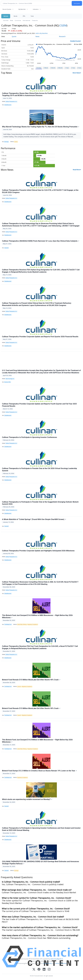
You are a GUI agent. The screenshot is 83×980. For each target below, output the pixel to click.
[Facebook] (39, 969)
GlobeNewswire (8, 105)
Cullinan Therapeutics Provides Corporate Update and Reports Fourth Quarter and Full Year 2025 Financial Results (39, 405)
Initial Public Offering (22, 625)
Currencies (18, 20)
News (12, 20)
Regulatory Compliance (33, 625)
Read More (76, 170)
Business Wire (8, 382)
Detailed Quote (75, 41)
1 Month (53, 68)
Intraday (39, 68)
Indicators (36, 9)
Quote (14, 36)
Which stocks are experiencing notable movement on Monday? (27, 799)
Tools (32, 16)
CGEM (63, 25)
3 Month (60, 68)
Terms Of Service (61, 963)
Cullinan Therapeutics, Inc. (11, 102)
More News (76, 73)
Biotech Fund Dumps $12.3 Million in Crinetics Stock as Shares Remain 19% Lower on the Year (39, 771)
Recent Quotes (7, 9)
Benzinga (6, 142)
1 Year (67, 68)
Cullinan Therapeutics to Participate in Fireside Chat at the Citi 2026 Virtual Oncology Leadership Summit (40, 470)
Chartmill (6, 248)
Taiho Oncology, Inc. (10, 379)
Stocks (15, 16)
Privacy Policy (48, 963)
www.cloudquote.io (57, 959)
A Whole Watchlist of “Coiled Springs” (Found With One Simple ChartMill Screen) (34, 519)
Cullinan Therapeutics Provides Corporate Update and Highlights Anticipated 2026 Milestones (38, 551)
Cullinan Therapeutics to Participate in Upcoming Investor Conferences (30, 437)
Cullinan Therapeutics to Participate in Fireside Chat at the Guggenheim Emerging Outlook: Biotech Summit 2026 (40, 503)
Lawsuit (19, 687)
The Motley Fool (8, 625)
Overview (6, 20)
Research (62, 36)
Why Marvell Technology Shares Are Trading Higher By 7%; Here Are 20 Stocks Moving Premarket (41, 127)
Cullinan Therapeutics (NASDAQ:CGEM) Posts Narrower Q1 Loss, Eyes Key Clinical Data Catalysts (41, 241)
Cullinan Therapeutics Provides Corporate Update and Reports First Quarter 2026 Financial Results (40, 337)
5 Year (79, 68)
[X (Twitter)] (34, 969)
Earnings (16, 871)
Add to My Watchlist (45, 33)
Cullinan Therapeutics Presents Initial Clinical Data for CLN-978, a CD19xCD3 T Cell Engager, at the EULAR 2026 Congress (40, 191)
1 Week (46, 68)
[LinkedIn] (44, 969)
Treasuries (35, 20)
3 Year (73, 68)
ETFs (24, 16)
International (26, 20)
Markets (6, 16)
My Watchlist (22, 9)
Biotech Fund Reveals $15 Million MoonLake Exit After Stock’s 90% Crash (31, 680)
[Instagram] (49, 969)
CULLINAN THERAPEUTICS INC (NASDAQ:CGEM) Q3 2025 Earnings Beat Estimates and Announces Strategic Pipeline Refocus (41, 863)
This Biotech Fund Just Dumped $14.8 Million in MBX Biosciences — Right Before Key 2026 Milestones (37, 616)
